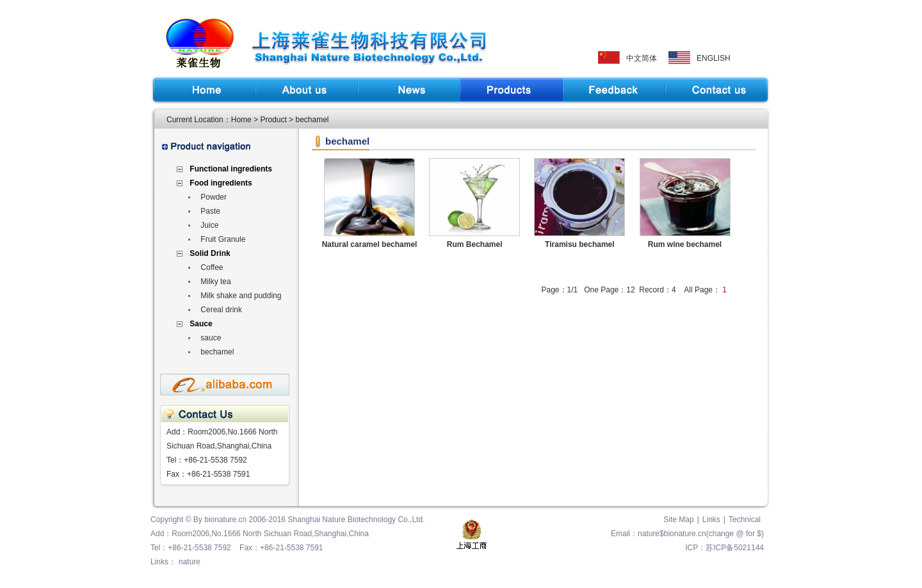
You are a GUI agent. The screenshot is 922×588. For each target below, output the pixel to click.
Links (711, 520)
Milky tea (215, 282)
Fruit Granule (223, 239)
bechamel (217, 352)
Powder (214, 197)
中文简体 (642, 58)
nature (190, 562)
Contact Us (716, 90)
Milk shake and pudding (241, 296)
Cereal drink (221, 310)
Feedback (614, 90)
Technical (745, 520)
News (409, 90)
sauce (211, 338)
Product (512, 90)
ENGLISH (714, 58)
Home (204, 90)
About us (307, 90)
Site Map (678, 520)
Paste (210, 211)
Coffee (212, 267)
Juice (209, 225)
